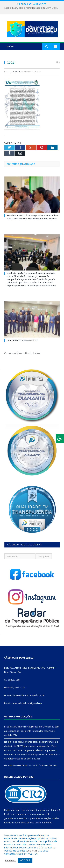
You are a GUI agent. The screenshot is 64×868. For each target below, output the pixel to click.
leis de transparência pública (19, 823)
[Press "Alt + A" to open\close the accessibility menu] (60, 438)
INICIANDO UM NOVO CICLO (22, 340)
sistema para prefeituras (46, 810)
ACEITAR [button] (25, 860)
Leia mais (32, 850)
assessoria (28, 814)
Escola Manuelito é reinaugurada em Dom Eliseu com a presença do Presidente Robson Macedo (33, 8)
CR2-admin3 (14, 72)
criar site (25, 810)
